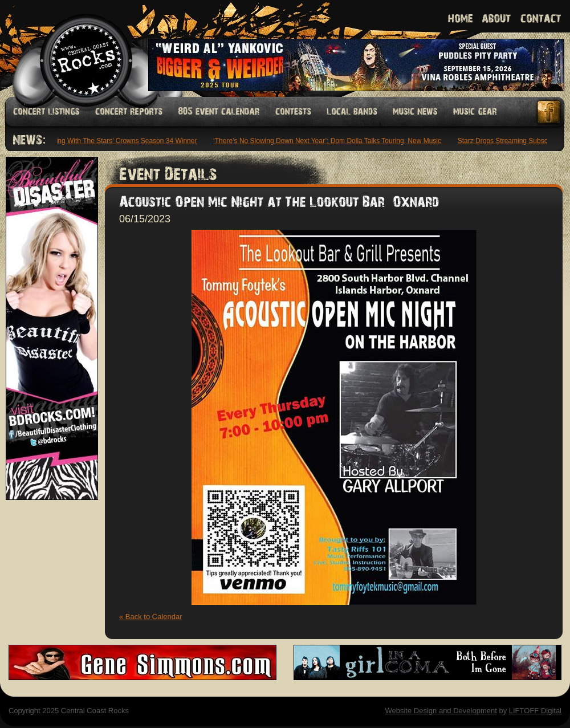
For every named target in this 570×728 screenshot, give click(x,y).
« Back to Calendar (151, 617)
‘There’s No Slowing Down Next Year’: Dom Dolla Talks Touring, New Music (328, 141)
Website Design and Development (441, 711)
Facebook (549, 112)
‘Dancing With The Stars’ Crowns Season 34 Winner (119, 141)
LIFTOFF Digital (535, 711)
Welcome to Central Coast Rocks (73, 48)
